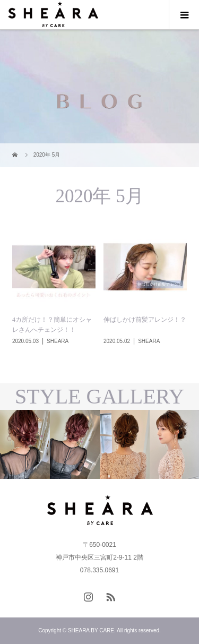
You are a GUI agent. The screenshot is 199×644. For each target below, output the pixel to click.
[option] (50, 444)
